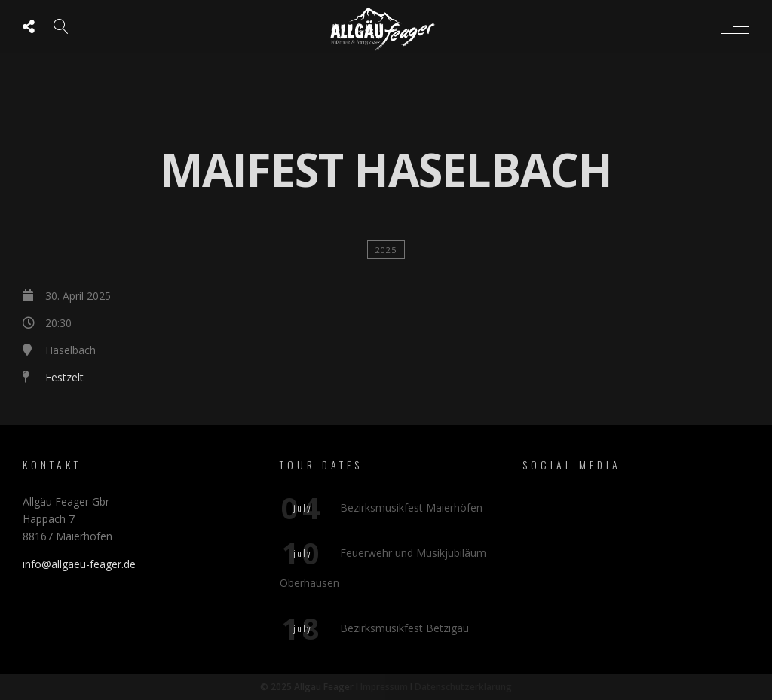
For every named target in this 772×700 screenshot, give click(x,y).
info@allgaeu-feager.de (79, 564)
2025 (386, 250)
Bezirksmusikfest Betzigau (404, 628)
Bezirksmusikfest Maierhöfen (411, 507)
